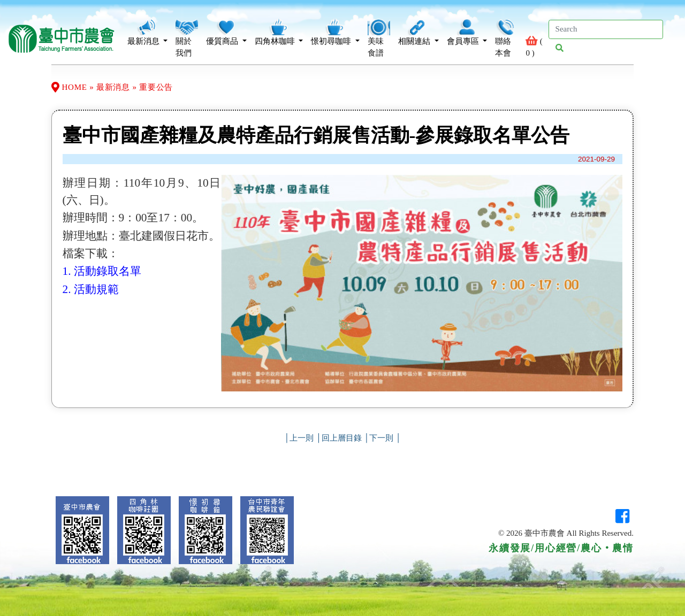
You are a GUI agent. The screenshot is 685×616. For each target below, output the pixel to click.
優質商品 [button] (226, 32)
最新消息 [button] (148, 32)
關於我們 (187, 38)
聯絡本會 (506, 38)
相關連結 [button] (418, 32)
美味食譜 (379, 38)
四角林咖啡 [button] (279, 32)
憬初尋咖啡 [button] (335, 32)
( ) (535, 38)
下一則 (381, 438)
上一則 (302, 438)
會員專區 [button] (467, 32)
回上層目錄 (342, 438)
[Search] (606, 29)
